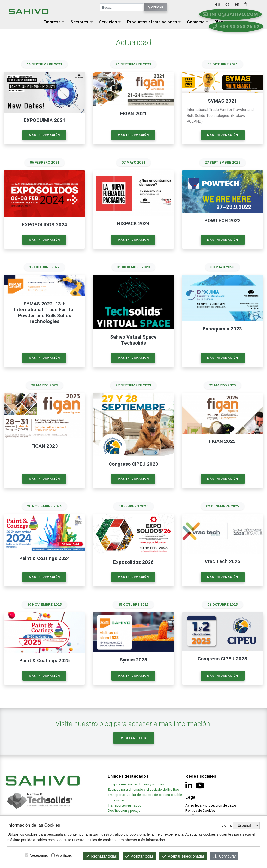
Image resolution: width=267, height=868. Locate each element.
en (248, 4)
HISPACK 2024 (133, 224)
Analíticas (64, 855)
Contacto (196, 22)
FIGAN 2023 (45, 446)
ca (239, 4)
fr (257, 4)
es (229, 4)
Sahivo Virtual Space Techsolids (133, 340)
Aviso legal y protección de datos (211, 804)
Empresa (52, 22)
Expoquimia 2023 (222, 328)
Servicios (108, 22)
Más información (44, 135)
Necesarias (39, 855)
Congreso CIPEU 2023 (133, 464)
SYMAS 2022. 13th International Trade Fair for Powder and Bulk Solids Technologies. (45, 313)
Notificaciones (197, 815)
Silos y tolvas (118, 815)
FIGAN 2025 (222, 441)
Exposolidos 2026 (133, 562)
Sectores (79, 22)
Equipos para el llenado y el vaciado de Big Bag (143, 789)
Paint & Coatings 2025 (45, 660)
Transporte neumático (125, 804)
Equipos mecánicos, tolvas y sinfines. (137, 783)
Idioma (226, 825)
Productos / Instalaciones (152, 22)
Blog (219, 22)
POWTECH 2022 (223, 220)
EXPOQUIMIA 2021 (45, 120)
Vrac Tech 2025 (223, 561)
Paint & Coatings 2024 (45, 558)
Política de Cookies (200, 810)
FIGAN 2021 (133, 114)
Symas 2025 (133, 659)
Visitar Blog (134, 737)
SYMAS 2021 (222, 101)
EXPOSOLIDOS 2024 (45, 225)
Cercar (156, 7)
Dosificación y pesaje (124, 810)
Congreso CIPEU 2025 (222, 658)
